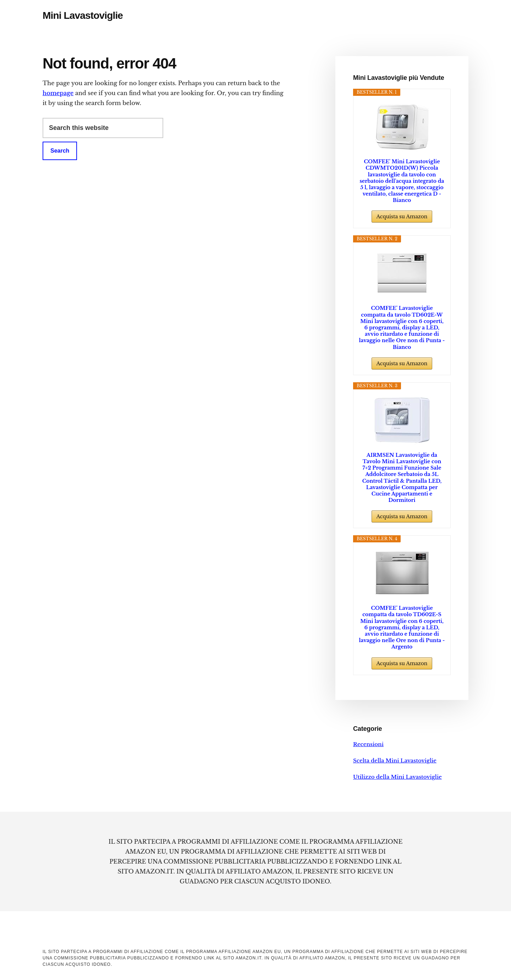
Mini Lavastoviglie (83, 15)
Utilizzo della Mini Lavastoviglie (397, 777)
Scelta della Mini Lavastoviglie (395, 760)
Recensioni (368, 744)
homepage (58, 93)
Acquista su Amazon (402, 217)
